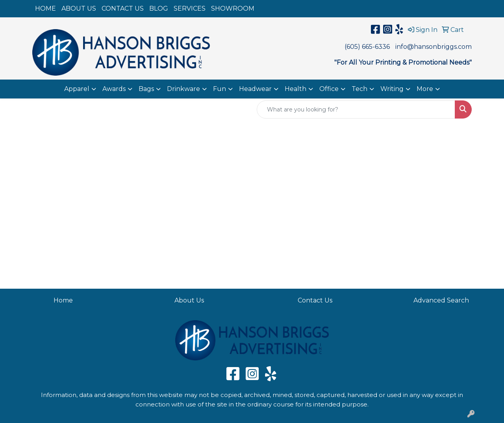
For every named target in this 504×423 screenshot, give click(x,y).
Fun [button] (220, 89)
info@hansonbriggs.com (434, 47)
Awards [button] (114, 89)
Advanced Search (441, 300)
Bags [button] (146, 89)
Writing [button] (392, 89)
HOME (45, 8)
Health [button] (296, 89)
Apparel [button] (77, 89)
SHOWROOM (233, 8)
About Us (189, 300)
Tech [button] (359, 89)
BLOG (159, 8)
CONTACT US (123, 8)
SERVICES (190, 8)
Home (63, 300)
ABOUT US (79, 8)
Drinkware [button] (183, 89)
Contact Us (315, 300)
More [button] (425, 89)
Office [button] (329, 89)
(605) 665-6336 (367, 47)
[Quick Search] (356, 109)
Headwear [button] (255, 89)
